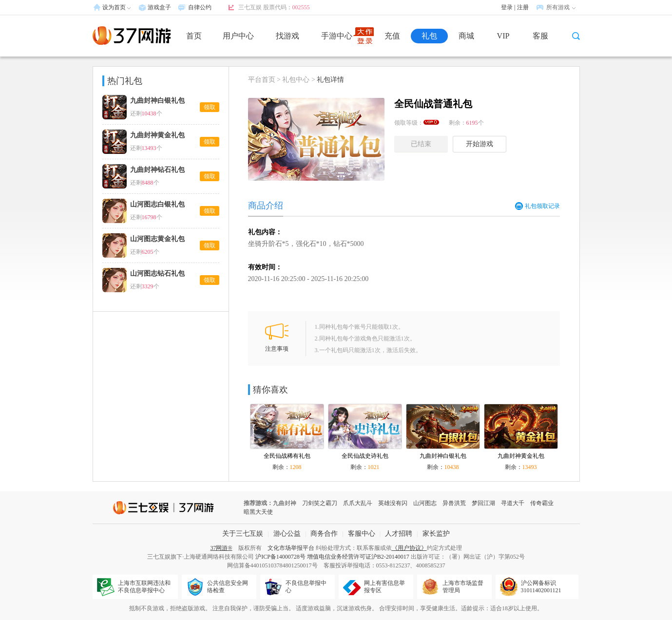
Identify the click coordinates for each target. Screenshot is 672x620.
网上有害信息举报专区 (384, 587)
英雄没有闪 (393, 503)
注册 (523, 7)
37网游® (221, 548)
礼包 (429, 36)
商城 (466, 36)
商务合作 (324, 534)
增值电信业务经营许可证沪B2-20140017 (358, 557)
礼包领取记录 (538, 206)
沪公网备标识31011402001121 (541, 587)
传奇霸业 (542, 503)
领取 (210, 107)
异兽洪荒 (454, 503)
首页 (194, 36)
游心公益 (287, 534)
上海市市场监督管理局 (463, 587)
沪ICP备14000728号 (280, 557)
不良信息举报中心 (306, 587)
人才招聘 (399, 534)
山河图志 (425, 503)
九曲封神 (285, 503)
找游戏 (288, 36)
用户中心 (238, 36)
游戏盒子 (159, 7)
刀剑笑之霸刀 (320, 503)
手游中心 (337, 36)
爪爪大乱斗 (358, 503)
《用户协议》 (409, 548)
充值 (392, 36)
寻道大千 (513, 503)
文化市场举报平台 (291, 548)
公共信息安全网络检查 (228, 587)
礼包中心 (296, 80)
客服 (540, 36)
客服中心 (362, 534)
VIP (503, 36)
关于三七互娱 (243, 534)
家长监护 (436, 534)
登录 (507, 7)
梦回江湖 (483, 503)
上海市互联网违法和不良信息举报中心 (144, 587)
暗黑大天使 (258, 512)
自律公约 (200, 7)
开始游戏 (480, 144)
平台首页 (262, 80)
